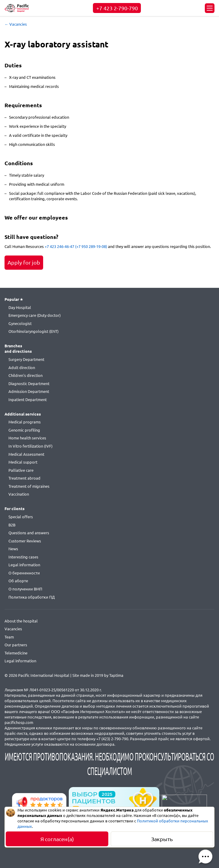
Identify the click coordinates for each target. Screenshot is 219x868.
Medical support (23, 462)
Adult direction (22, 368)
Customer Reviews (25, 541)
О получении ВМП (25, 589)
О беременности (24, 573)
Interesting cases (23, 557)
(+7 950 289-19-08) (91, 246)
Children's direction (25, 375)
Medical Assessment (26, 454)
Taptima (116, 675)
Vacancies (13, 629)
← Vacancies (16, 24)
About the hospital (21, 621)
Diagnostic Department (29, 384)
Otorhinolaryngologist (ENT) (33, 331)
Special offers (21, 517)
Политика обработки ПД (32, 597)
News (13, 549)
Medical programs (25, 422)
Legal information (24, 565)
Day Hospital (20, 307)
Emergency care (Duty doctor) (35, 315)
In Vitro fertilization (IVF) (30, 446)
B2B (12, 525)
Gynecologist (20, 323)
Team (9, 637)
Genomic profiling (24, 430)
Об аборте (18, 581)
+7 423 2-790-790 (117, 8)
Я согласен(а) (57, 839)
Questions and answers (29, 533)
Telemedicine (16, 653)
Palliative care (21, 470)
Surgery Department (26, 359)
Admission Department (29, 391)
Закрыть (162, 839)
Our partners (16, 645)
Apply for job (24, 262)
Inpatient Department (28, 400)
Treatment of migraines (29, 486)
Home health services (27, 438)
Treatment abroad (24, 478)
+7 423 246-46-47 (59, 246)
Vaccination (19, 494)
